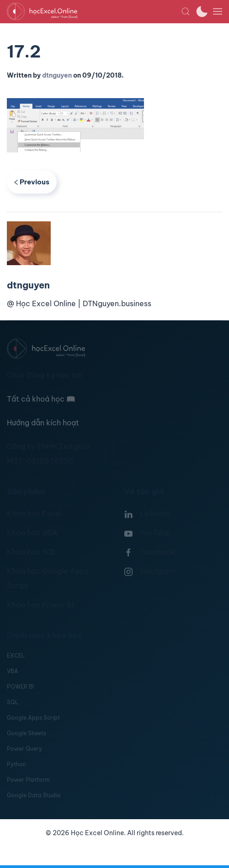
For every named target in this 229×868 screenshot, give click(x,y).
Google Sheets (27, 733)
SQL (13, 702)
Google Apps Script (33, 718)
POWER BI (20, 687)
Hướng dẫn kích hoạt (43, 423)
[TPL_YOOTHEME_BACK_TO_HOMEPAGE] (94, 11)
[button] (186, 11)
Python (16, 764)
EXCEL (16, 656)
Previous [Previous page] (32, 182)
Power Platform (28, 780)
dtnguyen (57, 75)
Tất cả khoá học (41, 399)
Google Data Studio (34, 795)
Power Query (24, 749)
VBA (13, 671)
